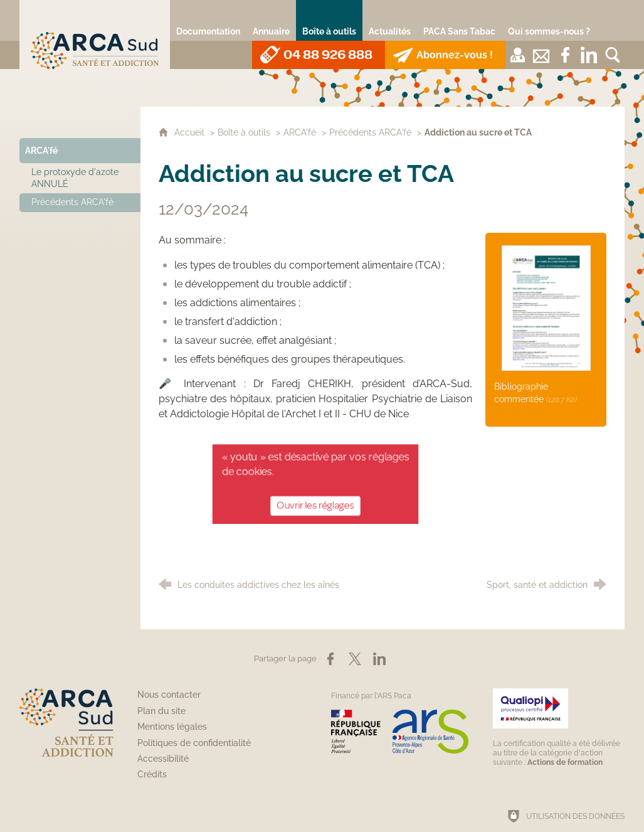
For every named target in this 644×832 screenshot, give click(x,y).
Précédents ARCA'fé (370, 132)
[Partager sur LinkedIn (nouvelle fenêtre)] (379, 659)
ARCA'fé (300, 132)
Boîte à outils (244, 132)
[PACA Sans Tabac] (459, 20)
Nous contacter (169, 695)
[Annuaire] (271, 20)
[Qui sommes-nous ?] (549, 20)
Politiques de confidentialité (194, 743)
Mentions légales (172, 727)
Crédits (152, 774)
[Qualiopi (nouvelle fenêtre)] (559, 728)
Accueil (191, 132)
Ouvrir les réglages (315, 503)
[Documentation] (208, 20)
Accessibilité (163, 759)
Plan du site (161, 711)
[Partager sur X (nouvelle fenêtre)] (355, 659)
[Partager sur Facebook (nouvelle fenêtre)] (330, 659)
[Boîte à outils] (329, 20)
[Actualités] (390, 20)
